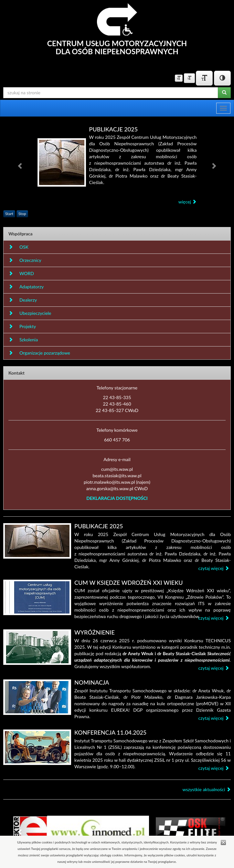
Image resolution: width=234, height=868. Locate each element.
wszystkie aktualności (207, 789)
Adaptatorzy (26, 287)
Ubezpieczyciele (30, 313)
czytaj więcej (214, 568)
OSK (18, 247)
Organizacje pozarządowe (39, 353)
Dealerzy (23, 300)
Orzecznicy (25, 260)
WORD (21, 273)
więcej (188, 202)
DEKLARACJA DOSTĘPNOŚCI (117, 498)
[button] (20, 166)
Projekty (22, 326)
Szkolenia (23, 340)
